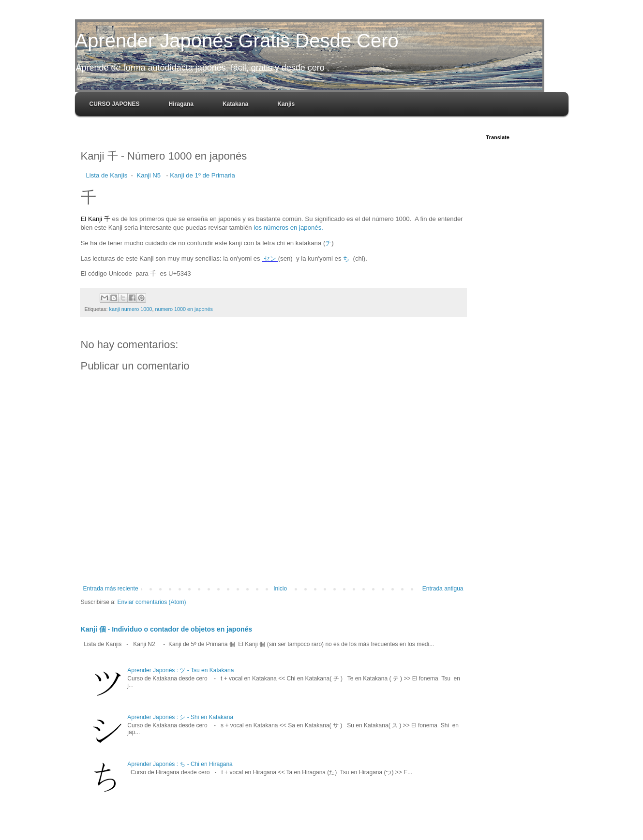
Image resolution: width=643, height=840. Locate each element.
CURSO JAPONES (115, 104)
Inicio (280, 589)
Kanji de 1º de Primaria (202, 175)
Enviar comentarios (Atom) (152, 602)
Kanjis (286, 104)
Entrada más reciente (111, 589)
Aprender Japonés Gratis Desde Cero (237, 41)
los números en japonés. (288, 228)
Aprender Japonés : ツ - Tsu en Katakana (180, 670)
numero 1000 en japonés (184, 309)
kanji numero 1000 (131, 309)
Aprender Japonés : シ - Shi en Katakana (180, 717)
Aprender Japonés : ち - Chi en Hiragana (180, 764)
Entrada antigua (443, 589)
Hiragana (181, 104)
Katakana (235, 104)
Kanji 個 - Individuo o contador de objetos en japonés (167, 629)
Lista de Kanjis (107, 175)
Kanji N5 (149, 175)
